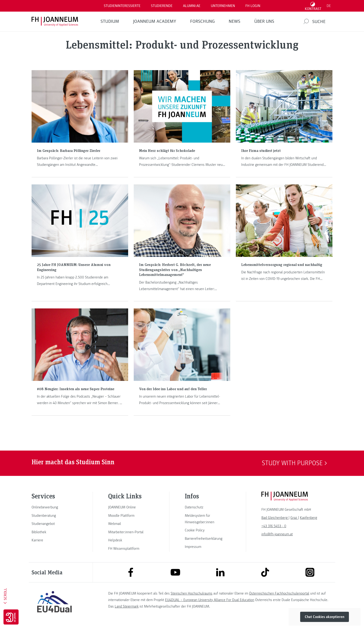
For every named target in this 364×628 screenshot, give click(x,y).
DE (329, 6)
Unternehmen (223, 6)
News (234, 21)
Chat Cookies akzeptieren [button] (325, 617)
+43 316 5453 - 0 (274, 526)
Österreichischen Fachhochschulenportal (279, 593)
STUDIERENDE (162, 6)
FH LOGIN (253, 6)
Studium (110, 21)
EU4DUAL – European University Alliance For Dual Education (210, 600)
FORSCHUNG (202, 21)
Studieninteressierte (122, 6)
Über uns (264, 21)
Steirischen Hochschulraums (192, 593)
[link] (54, 507)
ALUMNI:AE (192, 6)
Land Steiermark (127, 606)
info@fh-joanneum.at (277, 534)
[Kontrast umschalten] (313, 6)
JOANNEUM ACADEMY (155, 21)
